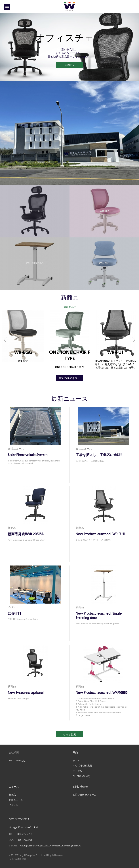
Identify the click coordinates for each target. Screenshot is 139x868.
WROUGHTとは (17, 761)
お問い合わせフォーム (85, 795)
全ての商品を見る (69, 378)
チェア (76, 761)
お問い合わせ (80, 787)
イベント (13, 805)
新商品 (12, 795)
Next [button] (133, 340)
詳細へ (70, 65)
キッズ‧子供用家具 (82, 766)
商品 (75, 753)
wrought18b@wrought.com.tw (36, 846)
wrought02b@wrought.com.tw (67, 846)
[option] (69, 47)
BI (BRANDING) (81, 776)
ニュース (14, 787)
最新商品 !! (69, 307)
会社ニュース (16, 800)
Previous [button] (6, 340)
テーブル (77, 771)
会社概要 (14, 753)
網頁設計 (22, 859)
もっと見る (70, 734)
